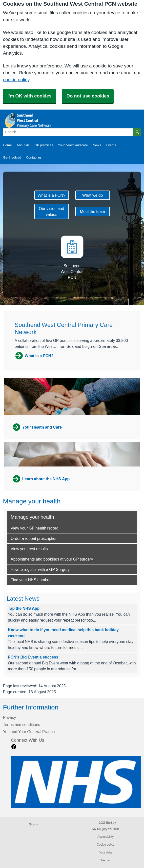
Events (111, 145)
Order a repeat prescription (34, 538)
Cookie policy (106, 845)
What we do (93, 195)
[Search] (68, 132)
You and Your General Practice (30, 732)
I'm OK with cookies (30, 96)
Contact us (34, 157)
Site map (106, 860)
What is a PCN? (51, 195)
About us (23, 145)
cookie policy (16, 80)
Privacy (9, 717)
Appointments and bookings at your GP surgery (52, 559)
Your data (106, 852)
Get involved (12, 157)
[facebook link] (14, 747)
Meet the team (93, 211)
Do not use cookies (88, 96)
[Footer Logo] (76, 782)
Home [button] (7, 145)
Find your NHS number (31, 580)
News (97, 145)
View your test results (29, 549)
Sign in (34, 824)
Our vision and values (51, 211)
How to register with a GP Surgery (40, 569)
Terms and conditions (21, 724)
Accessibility (106, 837)
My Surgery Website (106, 829)
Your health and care (73, 145)
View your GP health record (35, 528)
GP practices (44, 145)
